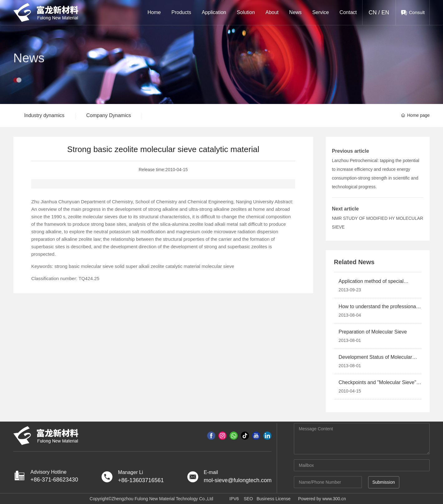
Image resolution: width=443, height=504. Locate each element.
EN (385, 12)
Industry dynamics (44, 115)
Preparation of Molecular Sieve (373, 332)
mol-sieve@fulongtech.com (238, 480)
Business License (273, 499)
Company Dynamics (109, 115)
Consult (417, 12)
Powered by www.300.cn (322, 499)
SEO (248, 499)
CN (373, 12)
